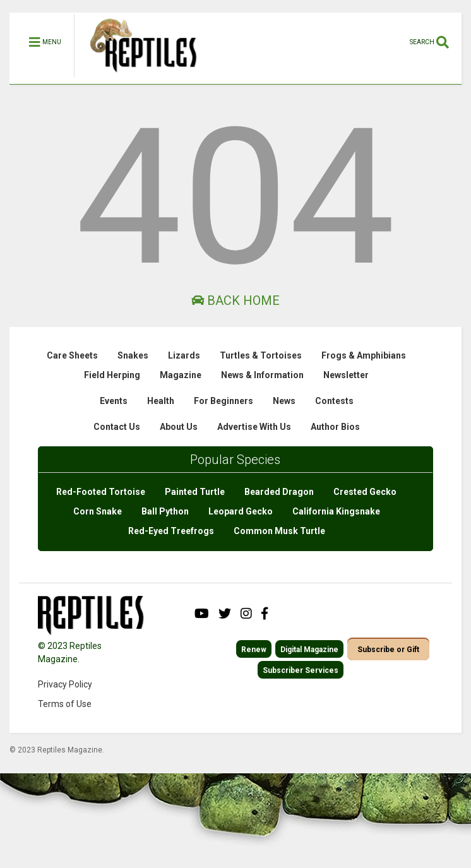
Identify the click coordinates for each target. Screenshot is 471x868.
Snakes (133, 355)
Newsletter (346, 375)
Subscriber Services (301, 670)
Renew (254, 650)
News (284, 401)
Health (161, 401)
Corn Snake (98, 511)
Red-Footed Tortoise (101, 492)
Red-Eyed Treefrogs (171, 531)
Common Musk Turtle (279, 531)
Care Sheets (72, 355)
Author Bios (335, 427)
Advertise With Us (254, 427)
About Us (179, 427)
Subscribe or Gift (388, 650)
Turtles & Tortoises (261, 355)
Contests (334, 401)
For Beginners (224, 401)
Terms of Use (65, 704)
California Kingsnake (336, 511)
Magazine (181, 375)
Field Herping (112, 375)
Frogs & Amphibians (364, 355)
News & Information (262, 375)
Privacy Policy (65, 684)
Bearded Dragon (279, 492)
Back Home (235, 300)
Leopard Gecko (241, 511)
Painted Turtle (195, 492)
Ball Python (165, 511)
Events (114, 401)
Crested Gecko (365, 492)
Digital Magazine (309, 650)
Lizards (184, 355)
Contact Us (117, 427)
